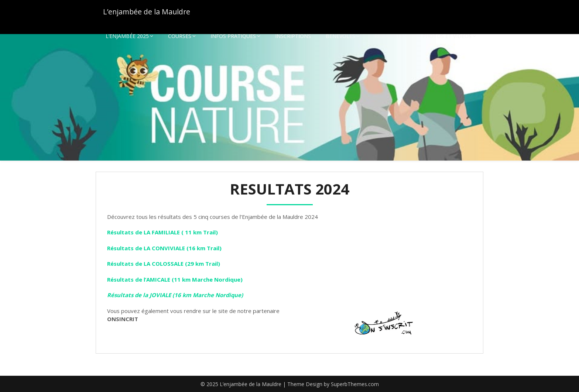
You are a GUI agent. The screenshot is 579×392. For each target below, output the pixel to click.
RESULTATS (389, 36)
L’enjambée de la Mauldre (148, 12)
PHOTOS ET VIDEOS (447, 36)
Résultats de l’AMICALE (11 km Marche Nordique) (175, 279)
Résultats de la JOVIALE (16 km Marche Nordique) (175, 295)
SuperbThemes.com (355, 384)
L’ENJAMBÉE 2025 (127, 36)
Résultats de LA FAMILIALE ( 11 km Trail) (162, 233)
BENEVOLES (340, 36)
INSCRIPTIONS (293, 36)
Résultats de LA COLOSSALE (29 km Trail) (164, 264)
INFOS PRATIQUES (233, 36)
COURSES (180, 36)
